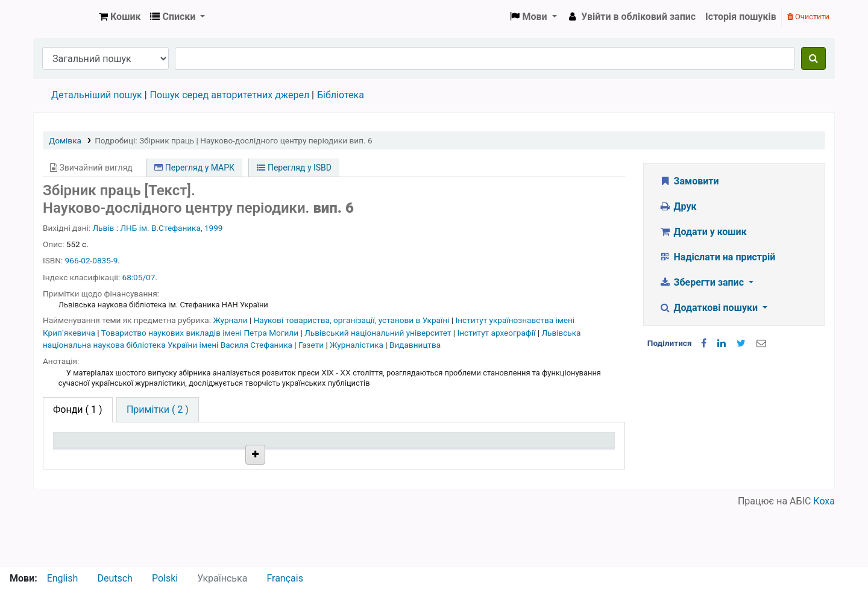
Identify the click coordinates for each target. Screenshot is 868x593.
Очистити (808, 17)
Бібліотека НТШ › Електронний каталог (64, 17)
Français (285, 578)
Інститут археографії (498, 333)
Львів (104, 228)
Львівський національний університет (379, 333)
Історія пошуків (741, 17)
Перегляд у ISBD (294, 168)
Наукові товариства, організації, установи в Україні (353, 320)
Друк (678, 206)
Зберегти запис (703, 282)
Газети (312, 345)
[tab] (158, 410)
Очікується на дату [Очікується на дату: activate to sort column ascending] (549, 458)
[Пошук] (813, 58)
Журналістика (357, 345)
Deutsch (115, 578)
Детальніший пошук (97, 95)
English (63, 578)
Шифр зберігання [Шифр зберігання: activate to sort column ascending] (321, 458)
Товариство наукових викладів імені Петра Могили (201, 333)
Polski (165, 578)
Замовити (689, 181)
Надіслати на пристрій (717, 257)
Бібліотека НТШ (209, 485)
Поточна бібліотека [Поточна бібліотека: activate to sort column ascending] (212, 458)
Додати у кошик (703, 232)
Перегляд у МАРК (194, 168)
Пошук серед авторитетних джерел (230, 95)
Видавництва (415, 345)
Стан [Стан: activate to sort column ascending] (408, 458)
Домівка (65, 140)
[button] (120, 17)
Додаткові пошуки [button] (709, 308)
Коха (824, 558)
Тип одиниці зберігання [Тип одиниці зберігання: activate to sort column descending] (86, 451)
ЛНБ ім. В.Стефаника (160, 228)
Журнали (231, 320)
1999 (214, 228)
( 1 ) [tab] (78, 409)
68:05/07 (139, 277)
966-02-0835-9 (92, 260)
